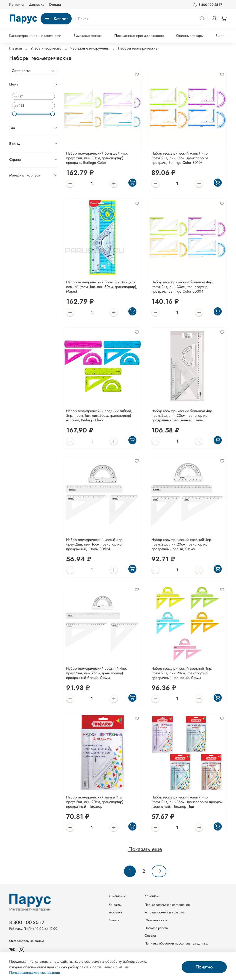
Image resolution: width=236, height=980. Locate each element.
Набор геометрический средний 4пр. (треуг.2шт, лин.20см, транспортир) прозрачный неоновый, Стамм (182, 673)
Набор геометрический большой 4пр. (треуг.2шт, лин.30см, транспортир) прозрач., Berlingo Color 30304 (182, 287)
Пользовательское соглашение (167, 905)
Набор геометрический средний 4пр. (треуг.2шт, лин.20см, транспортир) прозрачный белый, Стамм (182, 544)
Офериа (150, 936)
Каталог (56, 19)
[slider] (14, 114)
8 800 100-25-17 (27, 922)
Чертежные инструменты (90, 48)
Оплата (55, 4)
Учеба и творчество (46, 48)
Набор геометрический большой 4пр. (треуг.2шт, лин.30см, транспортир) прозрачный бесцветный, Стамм (182, 415)
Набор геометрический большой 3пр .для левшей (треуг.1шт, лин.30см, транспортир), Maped (102, 287)
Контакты (17, 4)
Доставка (37, 4)
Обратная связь (156, 920)
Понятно (204, 967)
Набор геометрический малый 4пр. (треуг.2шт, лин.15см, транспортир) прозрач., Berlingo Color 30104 (180, 158)
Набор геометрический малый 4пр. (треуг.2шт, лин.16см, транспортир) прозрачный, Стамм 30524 (95, 544)
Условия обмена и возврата (165, 912)
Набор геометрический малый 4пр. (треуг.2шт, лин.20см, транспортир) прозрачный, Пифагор (95, 802)
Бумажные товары (88, 36)
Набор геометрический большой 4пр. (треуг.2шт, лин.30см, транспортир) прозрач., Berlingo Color (97, 158)
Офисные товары (190, 36)
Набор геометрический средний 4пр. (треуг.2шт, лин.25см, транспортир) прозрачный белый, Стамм (97, 673)
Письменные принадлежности (139, 36)
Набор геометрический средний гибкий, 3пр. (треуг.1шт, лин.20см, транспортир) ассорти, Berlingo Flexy (99, 415)
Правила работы (156, 928)
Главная (16, 48)
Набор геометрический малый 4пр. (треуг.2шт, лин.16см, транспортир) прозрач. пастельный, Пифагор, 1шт (188, 802)
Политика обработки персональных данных (176, 943)
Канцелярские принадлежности (35, 36)
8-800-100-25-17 (207, 5)
